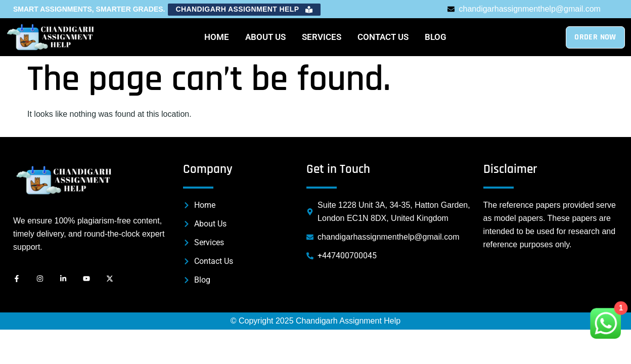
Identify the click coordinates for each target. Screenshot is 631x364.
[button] (244, 10)
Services (322, 37)
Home (217, 37)
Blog (436, 37)
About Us (265, 37)
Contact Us (383, 37)
